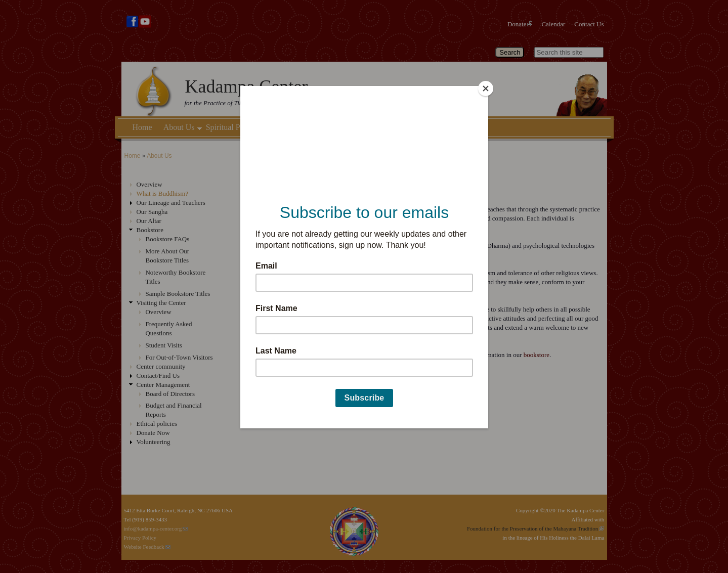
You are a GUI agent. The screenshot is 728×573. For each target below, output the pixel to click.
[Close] (486, 89)
